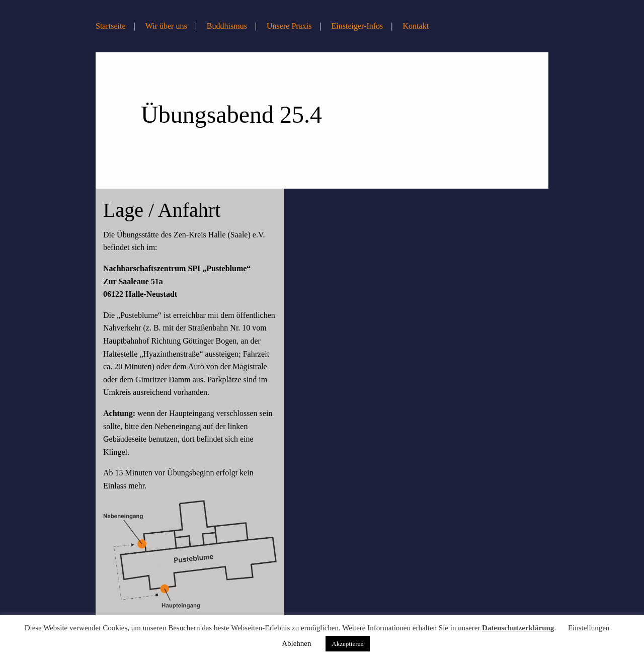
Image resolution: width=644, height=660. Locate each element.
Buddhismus (227, 26)
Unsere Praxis (289, 26)
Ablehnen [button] (296, 643)
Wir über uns (166, 26)
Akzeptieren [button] (348, 644)
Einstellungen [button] (589, 628)
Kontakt (416, 26)
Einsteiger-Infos (357, 26)
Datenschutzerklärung (518, 628)
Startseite (111, 26)
